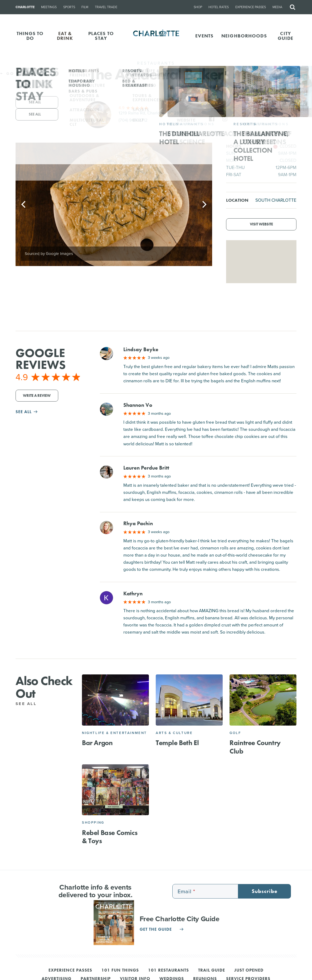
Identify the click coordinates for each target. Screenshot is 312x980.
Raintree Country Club (255, 747)
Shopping (93, 822)
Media (277, 7)
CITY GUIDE (286, 36)
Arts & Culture (174, 733)
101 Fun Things (120, 971)
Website (186, 120)
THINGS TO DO (30, 36)
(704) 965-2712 (133, 120)
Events (204, 36)
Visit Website (261, 224)
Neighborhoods (244, 36)
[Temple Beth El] (189, 700)
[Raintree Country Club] (263, 700)
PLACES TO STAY (101, 36)
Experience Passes (251, 7)
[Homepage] (156, 36)
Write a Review (37, 396)
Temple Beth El (177, 743)
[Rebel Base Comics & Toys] (115, 790)
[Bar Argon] (115, 700)
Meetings (49, 7)
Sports (69, 7)
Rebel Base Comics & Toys (110, 837)
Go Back (15, 74)
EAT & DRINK (65, 36)
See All (29, 704)
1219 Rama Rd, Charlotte (152, 113)
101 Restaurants (169, 971)
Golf (235, 733)
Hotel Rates (219, 7)
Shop (198, 7)
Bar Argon (97, 743)
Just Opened (249, 971)
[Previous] (24, 204)
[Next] (204, 204)
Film (85, 7)
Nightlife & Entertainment (114, 733)
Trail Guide (212, 971)
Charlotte (25, 7)
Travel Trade (106, 7)
